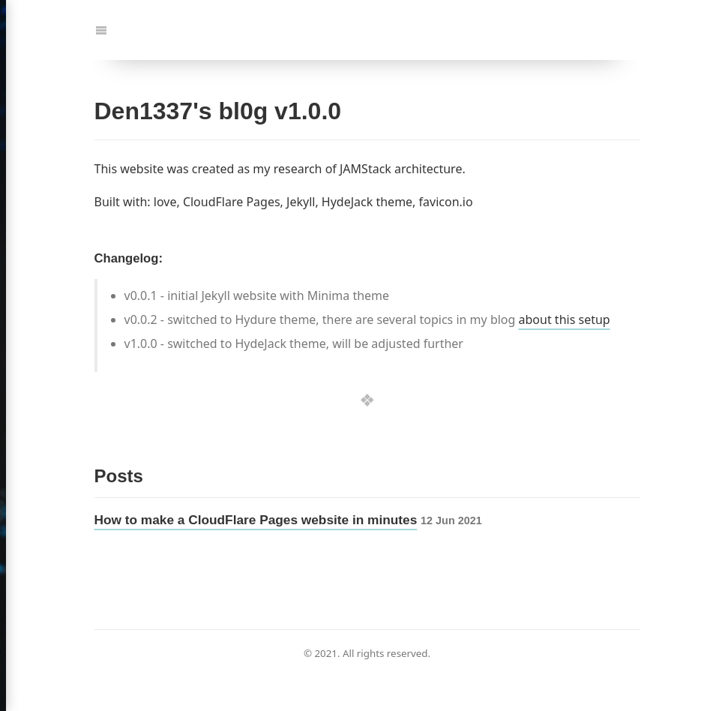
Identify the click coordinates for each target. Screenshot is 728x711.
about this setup (565, 319)
